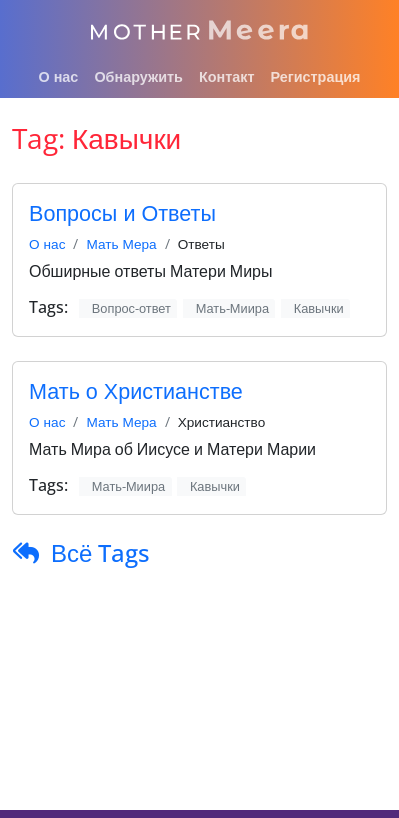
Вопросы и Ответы (122, 212)
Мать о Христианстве (136, 390)
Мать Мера (121, 243)
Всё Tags (100, 552)
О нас (47, 243)
